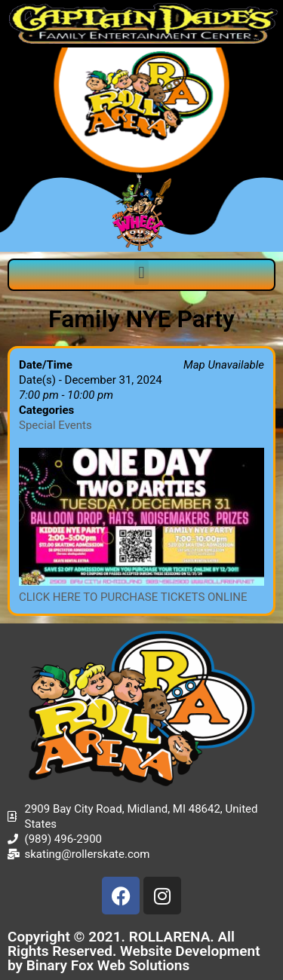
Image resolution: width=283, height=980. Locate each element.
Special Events (55, 425)
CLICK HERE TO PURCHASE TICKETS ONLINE (133, 597)
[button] (141, 273)
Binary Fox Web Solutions (108, 965)
